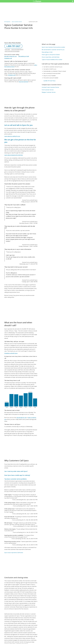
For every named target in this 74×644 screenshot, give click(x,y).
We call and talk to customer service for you (53, 50)
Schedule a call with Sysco (11, 353)
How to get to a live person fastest (51, 55)
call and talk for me (21, 418)
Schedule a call (8, 58)
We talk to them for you (11, 56)
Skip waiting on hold (24, 56)
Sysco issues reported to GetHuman (14, 553)
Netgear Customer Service (49, 92)
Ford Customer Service (48, 90)
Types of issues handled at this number (52, 60)
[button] (73, 1)
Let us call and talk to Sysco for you (18, 125)
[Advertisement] (21, 94)
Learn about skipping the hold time (14, 155)
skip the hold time (23, 82)
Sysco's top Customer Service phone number (53, 47)
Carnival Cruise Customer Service (50, 87)
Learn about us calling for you (12, 136)
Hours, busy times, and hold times (51, 57)
